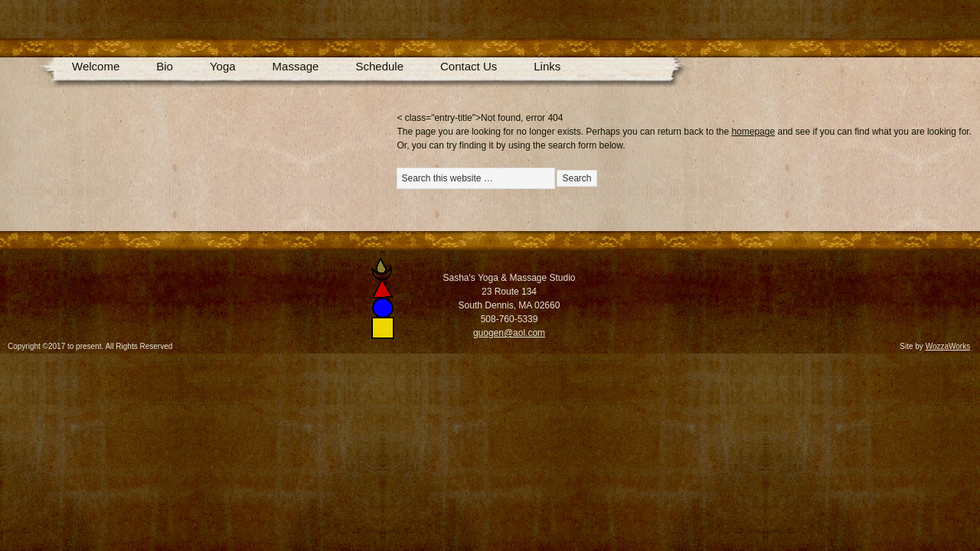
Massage (296, 66)
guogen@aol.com (509, 333)
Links (547, 66)
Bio (165, 66)
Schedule (379, 66)
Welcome (96, 66)
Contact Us (469, 66)
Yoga (223, 66)
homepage (753, 132)
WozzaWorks (948, 346)
